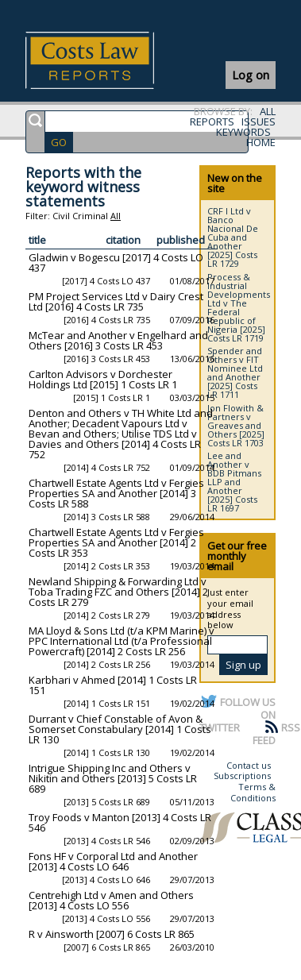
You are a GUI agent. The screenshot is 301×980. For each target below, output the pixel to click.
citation (123, 240)
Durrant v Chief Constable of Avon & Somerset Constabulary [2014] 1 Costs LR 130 (120, 729)
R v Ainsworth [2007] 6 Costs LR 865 (112, 934)
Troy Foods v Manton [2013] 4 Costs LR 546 (120, 822)
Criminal (90, 216)
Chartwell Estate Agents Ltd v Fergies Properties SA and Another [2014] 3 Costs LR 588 (116, 493)
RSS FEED (276, 734)
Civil (61, 216)
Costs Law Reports (108, 60)
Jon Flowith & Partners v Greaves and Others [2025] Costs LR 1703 (236, 425)
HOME (261, 142)
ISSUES (259, 122)
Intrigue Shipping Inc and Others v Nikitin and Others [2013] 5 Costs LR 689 (113, 778)
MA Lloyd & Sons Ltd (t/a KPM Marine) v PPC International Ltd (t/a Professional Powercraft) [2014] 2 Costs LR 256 (122, 641)
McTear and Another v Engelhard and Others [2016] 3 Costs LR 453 (118, 340)
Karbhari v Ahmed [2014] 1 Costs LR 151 (113, 685)
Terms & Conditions (253, 792)
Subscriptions (242, 776)
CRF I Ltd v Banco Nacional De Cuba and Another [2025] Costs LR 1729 (233, 237)
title (37, 240)
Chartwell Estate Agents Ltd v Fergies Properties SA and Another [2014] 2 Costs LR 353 (116, 542)
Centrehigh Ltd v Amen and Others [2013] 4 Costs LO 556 (111, 900)
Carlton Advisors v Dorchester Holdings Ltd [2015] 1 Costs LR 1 (103, 379)
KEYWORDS (243, 132)
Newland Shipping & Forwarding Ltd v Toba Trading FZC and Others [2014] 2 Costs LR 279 (118, 592)
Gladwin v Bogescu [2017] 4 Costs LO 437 (116, 262)
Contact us (249, 765)
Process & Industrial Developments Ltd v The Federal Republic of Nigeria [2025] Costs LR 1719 (239, 307)
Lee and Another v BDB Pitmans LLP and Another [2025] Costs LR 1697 (234, 482)
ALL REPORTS (233, 116)
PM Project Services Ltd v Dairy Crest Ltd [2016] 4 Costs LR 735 (116, 301)
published (181, 240)
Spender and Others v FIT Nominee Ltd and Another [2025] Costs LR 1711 (235, 372)
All (116, 216)
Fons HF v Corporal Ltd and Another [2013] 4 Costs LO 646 (113, 861)
